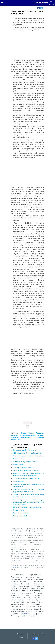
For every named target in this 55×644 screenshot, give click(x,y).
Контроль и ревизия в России (22, 542)
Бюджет (40, 529)
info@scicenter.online (38, 634)
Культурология (26, 593)
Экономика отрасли (28, 558)
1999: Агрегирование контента (23, 468)
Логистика (37, 545)
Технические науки (33, 607)
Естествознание (24, 586)
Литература (38, 593)
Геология (14, 584)
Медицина (38, 595)
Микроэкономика (35, 547)
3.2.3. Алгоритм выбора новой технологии (28, 453)
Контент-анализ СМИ (20, 516)
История (14, 593)
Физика (29, 609)
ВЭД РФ (27, 531)
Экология (15, 614)
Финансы (14, 611)
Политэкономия (26, 554)
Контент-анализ (18, 459)
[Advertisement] (26, 45)
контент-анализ (18, 465)
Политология (38, 598)
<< (50, 4)
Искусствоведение (36, 591)
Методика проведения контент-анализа (27, 479)
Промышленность (18, 602)
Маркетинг (15, 595)
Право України (35, 600)
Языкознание (29, 616)
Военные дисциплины (20, 582)
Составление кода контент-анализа (25, 462)
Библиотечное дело (19, 579)
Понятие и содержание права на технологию (28, 456)
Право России (17, 600)
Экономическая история (34, 565)
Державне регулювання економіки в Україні (27, 535)
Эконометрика (38, 554)
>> (54, 4)
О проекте (20, 634)
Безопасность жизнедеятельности (26, 577)
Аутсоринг (16, 529)
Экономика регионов (36, 563)
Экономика (26, 614)
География (38, 582)
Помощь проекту (42, 3)
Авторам (20, 637)
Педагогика (27, 598)
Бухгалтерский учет (28, 529)
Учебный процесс (18, 609)
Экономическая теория (20, 567)
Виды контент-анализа (21, 513)
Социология (36, 604)
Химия (22, 611)
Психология (31, 602)
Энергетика (38, 614)
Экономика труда (17, 565)
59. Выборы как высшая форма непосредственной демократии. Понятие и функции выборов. (28, 502)
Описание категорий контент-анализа (26, 471)
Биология (39, 579)
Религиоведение (17, 604)
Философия (39, 609)
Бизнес (31, 579)
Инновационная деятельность (24, 538)
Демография (26, 584)
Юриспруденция (17, 616)
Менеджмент (16, 598)
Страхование (16, 607)
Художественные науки (34, 611)
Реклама (40, 602)
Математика (27, 595)
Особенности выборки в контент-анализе (27, 507)
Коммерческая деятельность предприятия (27, 540)
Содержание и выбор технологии (24, 450)
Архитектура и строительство (27, 575)
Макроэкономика (17, 547)
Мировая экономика (19, 549)
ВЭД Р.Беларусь (17, 531)
